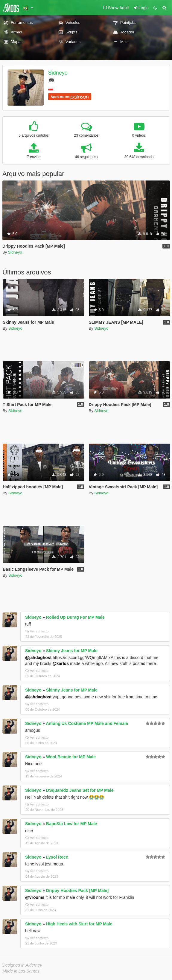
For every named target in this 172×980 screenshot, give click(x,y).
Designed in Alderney (22, 965)
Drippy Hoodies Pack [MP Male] (77, 891)
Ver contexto (37, 631)
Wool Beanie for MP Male (71, 757)
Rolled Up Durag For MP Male (75, 617)
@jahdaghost (38, 658)
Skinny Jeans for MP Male (72, 651)
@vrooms (35, 897)
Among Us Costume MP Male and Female (87, 723)
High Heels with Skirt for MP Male (79, 924)
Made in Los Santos (21, 971)
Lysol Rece (57, 857)
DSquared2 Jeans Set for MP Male (80, 790)
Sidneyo (58, 73)
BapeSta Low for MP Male (71, 824)
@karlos (61, 663)
